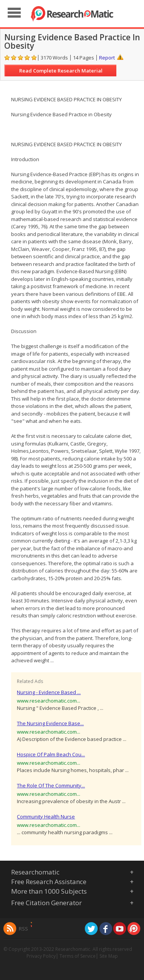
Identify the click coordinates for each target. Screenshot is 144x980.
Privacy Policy (41, 956)
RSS (23, 929)
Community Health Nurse (46, 817)
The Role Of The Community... (51, 785)
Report (107, 58)
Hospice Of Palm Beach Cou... (51, 754)
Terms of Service (78, 956)
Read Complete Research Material (61, 71)
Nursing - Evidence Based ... (49, 692)
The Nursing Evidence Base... (50, 723)
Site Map (109, 956)
